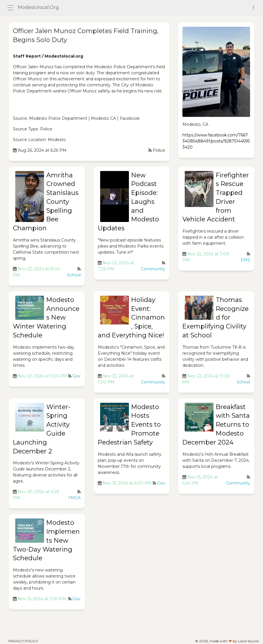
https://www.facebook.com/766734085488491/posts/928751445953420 (216, 141)
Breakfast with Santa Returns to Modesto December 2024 (216, 425)
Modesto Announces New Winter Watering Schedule (46, 318)
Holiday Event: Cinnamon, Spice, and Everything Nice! (131, 318)
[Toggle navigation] (253, 8)
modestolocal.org (38, 7)
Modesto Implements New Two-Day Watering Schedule (46, 540)
